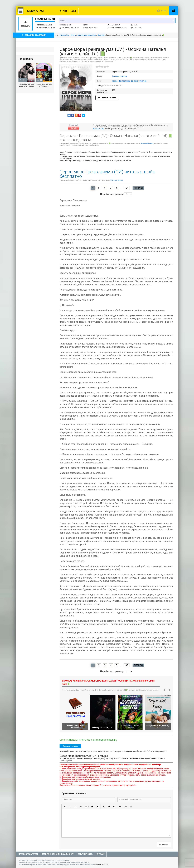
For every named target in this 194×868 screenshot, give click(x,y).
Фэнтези (143, 81)
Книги (63, 11)
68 (127, 188)
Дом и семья (136, 28)
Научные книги (113, 25)
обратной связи (102, 864)
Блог (74, 11)
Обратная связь (85, 854)
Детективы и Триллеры (69, 28)
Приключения (65, 25)
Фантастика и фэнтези (45, 28)
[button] (65, 807)
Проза (86, 25)
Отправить (164, 844)
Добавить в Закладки (34, 35)
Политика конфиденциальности (58, 854)
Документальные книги (117, 28)
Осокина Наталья (120, 76)
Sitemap (101, 854)
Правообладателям (28, 854)
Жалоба (74, 128)
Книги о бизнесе (90, 28)
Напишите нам (98, 129)
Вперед (138, 188)
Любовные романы (44, 25)
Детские (134, 25)
